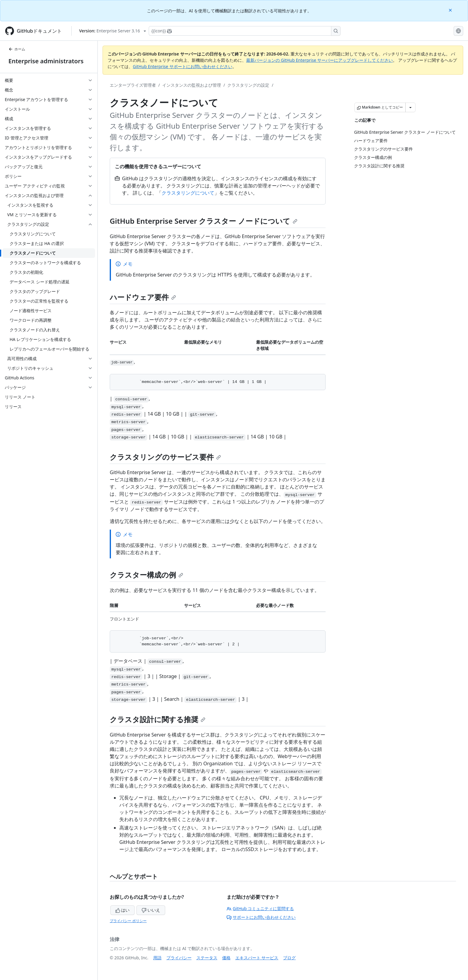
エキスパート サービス (257, 958)
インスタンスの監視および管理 (192, 85)
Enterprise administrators (46, 61)
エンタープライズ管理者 (133, 85)
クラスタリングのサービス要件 (165, 457)
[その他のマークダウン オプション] (410, 107)
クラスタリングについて (188, 193)
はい (123, 910)
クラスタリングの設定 (248, 85)
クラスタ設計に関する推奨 (158, 719)
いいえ (151, 910)
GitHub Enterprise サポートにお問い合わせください (183, 66)
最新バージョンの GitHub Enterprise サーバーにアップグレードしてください (319, 60)
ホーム (17, 49)
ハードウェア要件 (143, 297)
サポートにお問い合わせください (261, 917)
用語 (157, 958)
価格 (226, 958)
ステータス (207, 958)
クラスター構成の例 (146, 575)
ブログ (289, 958)
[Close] (451, 10)
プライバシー (179, 958)
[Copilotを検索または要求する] (245, 31)
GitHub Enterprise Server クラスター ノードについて (204, 221)
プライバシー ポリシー (128, 921)
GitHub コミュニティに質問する (260, 908)
